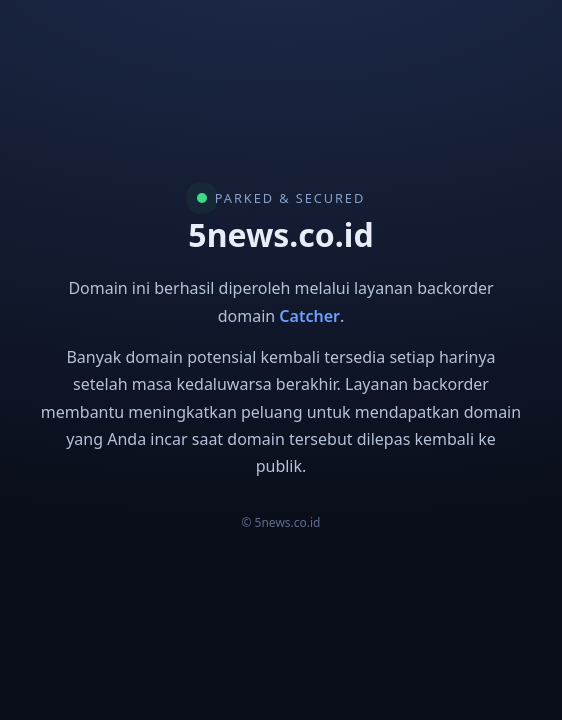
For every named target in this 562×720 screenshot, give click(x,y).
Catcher (309, 316)
